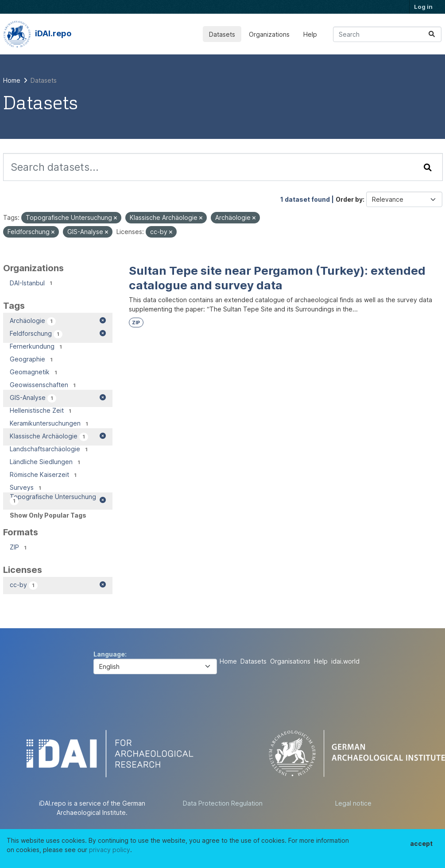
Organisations (290, 661)
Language (109, 654)
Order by (349, 199)
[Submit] (432, 34)
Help (310, 34)
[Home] (12, 80)
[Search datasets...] (387, 34)
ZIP (136, 323)
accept (421, 843)
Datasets (222, 34)
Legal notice (353, 803)
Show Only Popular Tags (48, 515)
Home (228, 661)
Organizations (269, 34)
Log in (423, 7)
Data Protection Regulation (223, 803)
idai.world (345, 661)
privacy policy (110, 850)
